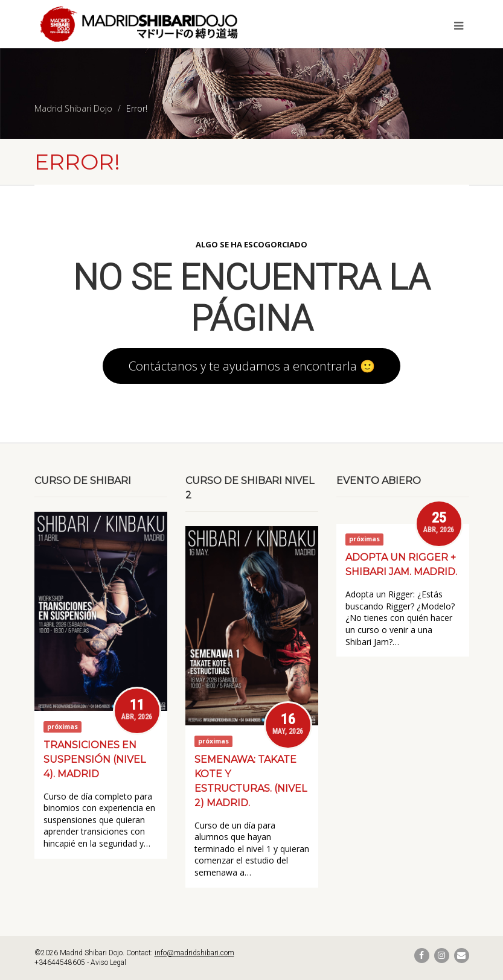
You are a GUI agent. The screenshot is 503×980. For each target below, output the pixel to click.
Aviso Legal (108, 962)
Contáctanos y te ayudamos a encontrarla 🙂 (252, 366)
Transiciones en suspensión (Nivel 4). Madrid (95, 759)
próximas (62, 727)
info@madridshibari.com (194, 953)
